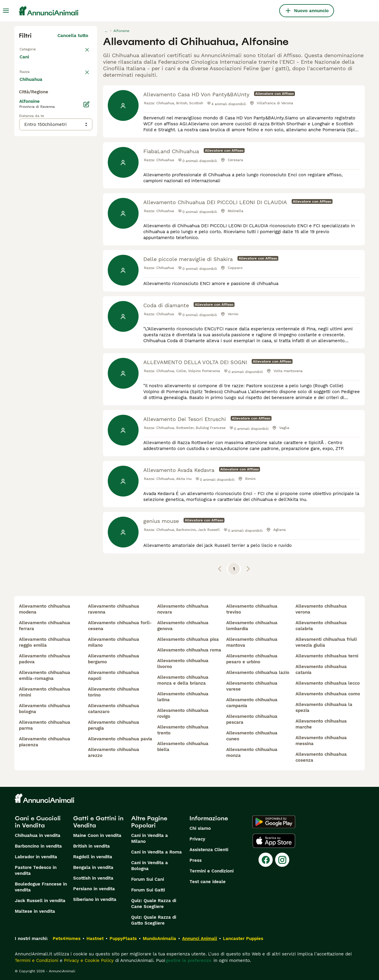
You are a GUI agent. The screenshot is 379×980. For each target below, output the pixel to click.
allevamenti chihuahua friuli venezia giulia (326, 642)
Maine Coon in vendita (97, 835)
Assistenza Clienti (209, 850)
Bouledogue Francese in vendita (41, 887)
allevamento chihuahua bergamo (114, 659)
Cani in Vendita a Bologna (150, 866)
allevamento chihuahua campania (252, 703)
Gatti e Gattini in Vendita (98, 822)
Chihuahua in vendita (38, 835)
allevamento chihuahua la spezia (324, 707)
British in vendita (91, 846)
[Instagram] (282, 860)
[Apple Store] (274, 841)
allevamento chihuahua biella (183, 747)
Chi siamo (200, 828)
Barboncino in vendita (38, 846)
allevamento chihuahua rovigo (183, 713)
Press (196, 860)
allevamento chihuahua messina (321, 741)
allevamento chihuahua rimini (45, 692)
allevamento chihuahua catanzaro (114, 709)
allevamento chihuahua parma (45, 725)
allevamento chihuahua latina (183, 697)
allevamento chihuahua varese (252, 686)
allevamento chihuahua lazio (258, 672)
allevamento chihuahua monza (252, 752)
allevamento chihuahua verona (321, 609)
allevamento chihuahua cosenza (321, 757)
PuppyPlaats (123, 939)
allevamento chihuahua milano (114, 642)
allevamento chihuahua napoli (114, 675)
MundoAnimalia (159, 939)
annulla (80, 76)
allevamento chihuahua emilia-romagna (45, 675)
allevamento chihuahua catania (321, 670)
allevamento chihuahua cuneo (252, 736)
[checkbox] (23, 107)
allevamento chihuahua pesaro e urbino (252, 659)
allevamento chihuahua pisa (188, 639)
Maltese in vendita (35, 911)
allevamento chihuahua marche (321, 724)
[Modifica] (86, 241)
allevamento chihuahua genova (183, 626)
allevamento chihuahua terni (327, 656)
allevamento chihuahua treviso (252, 609)
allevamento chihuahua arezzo (114, 752)
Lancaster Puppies (243, 939)
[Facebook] (266, 860)
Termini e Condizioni (212, 871)
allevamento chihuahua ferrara (45, 626)
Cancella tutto (73, 36)
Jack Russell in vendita (40, 901)
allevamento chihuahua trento (183, 730)
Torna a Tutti (33, 49)
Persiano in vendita (94, 889)
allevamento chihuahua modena (45, 609)
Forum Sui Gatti (148, 890)
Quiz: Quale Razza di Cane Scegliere (154, 904)
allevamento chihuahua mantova (252, 642)
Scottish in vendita (93, 878)
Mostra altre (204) (73, 214)
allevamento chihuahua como (328, 694)
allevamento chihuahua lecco (328, 683)
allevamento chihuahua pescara (252, 719)
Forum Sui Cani (148, 879)
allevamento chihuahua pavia (120, 739)
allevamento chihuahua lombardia (252, 626)
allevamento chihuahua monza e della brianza (183, 680)
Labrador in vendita (36, 857)
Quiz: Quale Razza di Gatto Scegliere (154, 920)
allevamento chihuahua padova (45, 659)
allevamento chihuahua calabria (321, 626)
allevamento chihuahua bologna (45, 709)
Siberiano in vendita (95, 899)
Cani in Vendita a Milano (150, 838)
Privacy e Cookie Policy (88, 960)
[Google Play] (274, 822)
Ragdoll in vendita (93, 857)
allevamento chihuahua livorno (183, 664)
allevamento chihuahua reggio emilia (45, 642)
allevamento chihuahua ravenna (114, 609)
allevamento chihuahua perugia (114, 725)
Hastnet (95, 939)
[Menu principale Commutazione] (6, 11)
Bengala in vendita (93, 867)
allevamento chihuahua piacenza (45, 742)
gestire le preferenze (189, 960)
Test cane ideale (208, 882)
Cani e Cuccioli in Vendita (38, 822)
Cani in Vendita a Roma (156, 852)
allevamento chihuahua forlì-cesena (120, 626)
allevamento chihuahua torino (114, 692)
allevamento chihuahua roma (189, 650)
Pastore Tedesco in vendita (36, 870)
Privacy (197, 839)
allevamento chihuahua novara (183, 609)
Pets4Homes (67, 939)
